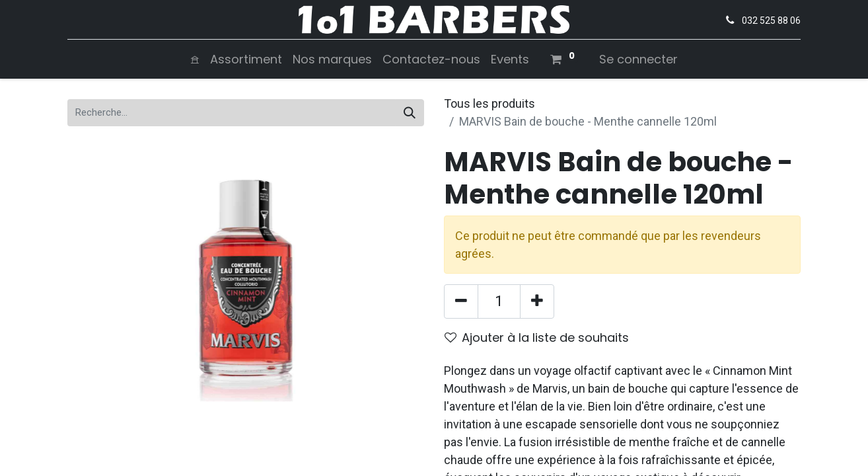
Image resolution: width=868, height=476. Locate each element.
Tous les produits (489, 103)
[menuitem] (195, 59)
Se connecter (638, 59)
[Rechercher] (410, 113)
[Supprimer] (461, 301)
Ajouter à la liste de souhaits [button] (537, 337)
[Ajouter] (537, 301)
